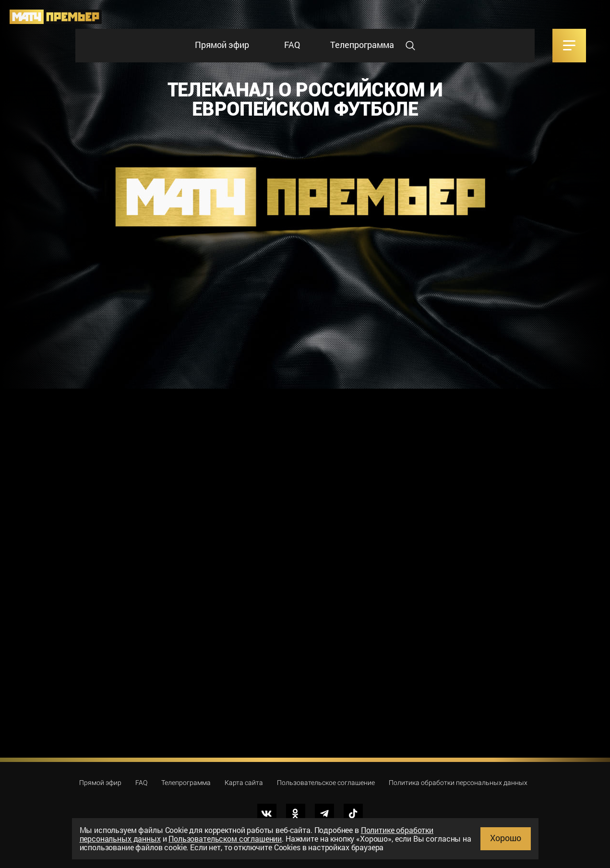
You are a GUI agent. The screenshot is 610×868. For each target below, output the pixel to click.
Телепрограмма (362, 45)
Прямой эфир (222, 45)
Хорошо (506, 838)
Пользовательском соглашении (225, 838)
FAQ (292, 45)
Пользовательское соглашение (326, 783)
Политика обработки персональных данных (458, 783)
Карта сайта (244, 783)
